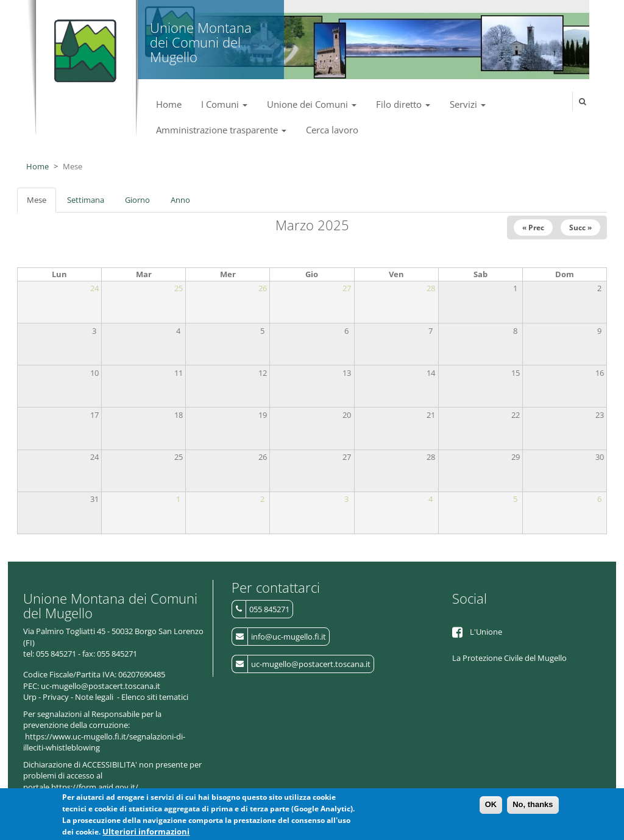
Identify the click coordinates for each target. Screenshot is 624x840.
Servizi (468, 104)
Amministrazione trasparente (221, 130)
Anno (180, 200)
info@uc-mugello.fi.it (289, 637)
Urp (30, 697)
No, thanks (533, 808)
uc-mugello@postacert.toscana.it (311, 664)
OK (491, 808)
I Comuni (224, 104)
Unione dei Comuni (312, 104)
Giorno (137, 200)
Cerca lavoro (332, 130)
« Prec (533, 228)
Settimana (86, 200)
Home (169, 104)
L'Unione (486, 632)
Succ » (580, 228)
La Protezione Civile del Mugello (509, 658)
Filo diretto (403, 104)
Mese (41, 203)
